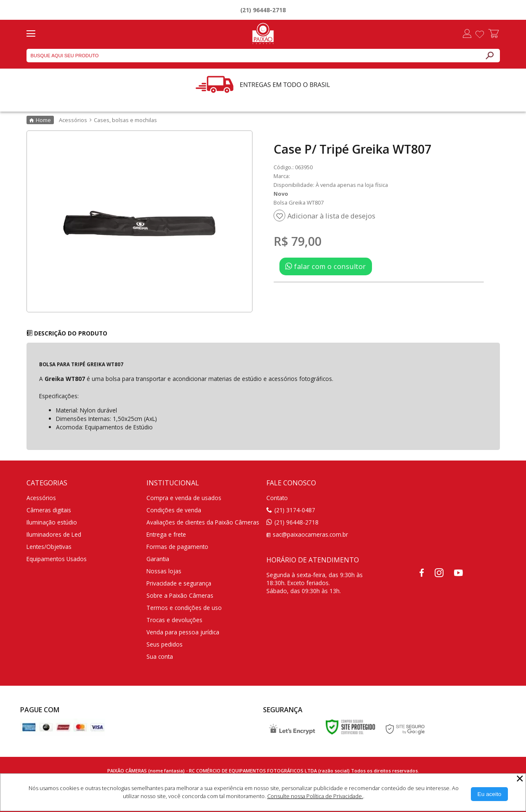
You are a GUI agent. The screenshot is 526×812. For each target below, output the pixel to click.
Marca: (282, 176)
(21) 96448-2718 (263, 10)
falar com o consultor (326, 266)
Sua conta (160, 656)
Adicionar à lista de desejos (331, 216)
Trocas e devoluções (174, 620)
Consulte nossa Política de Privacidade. (315, 796)
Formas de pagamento (177, 547)
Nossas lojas (164, 571)
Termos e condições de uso (184, 608)
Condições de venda (174, 510)
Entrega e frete (166, 534)
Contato (277, 498)
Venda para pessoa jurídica (183, 632)
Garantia (158, 559)
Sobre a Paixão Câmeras (180, 595)
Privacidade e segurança (179, 583)
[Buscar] (489, 56)
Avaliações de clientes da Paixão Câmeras (203, 522)
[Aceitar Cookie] (490, 794)
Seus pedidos (165, 644)
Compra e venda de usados (184, 498)
